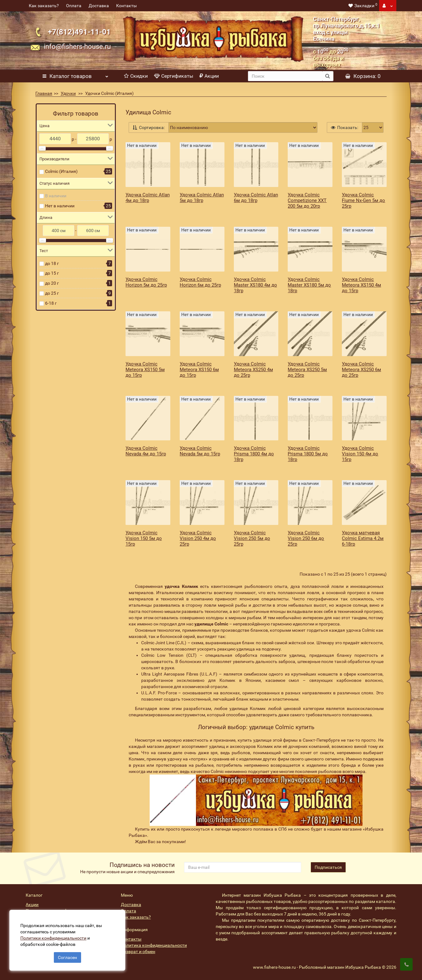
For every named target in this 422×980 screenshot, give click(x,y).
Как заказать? (44, 6)
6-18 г (51, 303)
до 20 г (52, 283)
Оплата (74, 6)
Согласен (67, 957)
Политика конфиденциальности (154, 945)
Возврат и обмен (138, 951)
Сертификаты (174, 76)
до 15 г (52, 273)
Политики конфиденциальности (53, 938)
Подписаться (328, 867)
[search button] (328, 76)
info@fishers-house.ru (77, 47)
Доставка (99, 6)
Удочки (68, 93)
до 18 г (52, 263)
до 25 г (52, 293)
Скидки (136, 76)
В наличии (56, 196)
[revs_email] (243, 867)
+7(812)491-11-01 (79, 32)
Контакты (126, 6)
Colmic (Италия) (61, 171)
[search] (285, 76)
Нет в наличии (60, 206)
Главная (44, 93)
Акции (209, 76)
